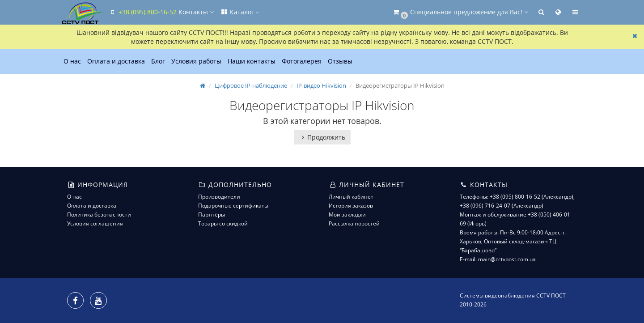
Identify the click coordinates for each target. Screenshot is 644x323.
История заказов (351, 206)
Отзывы (340, 61)
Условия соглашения (95, 223)
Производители (219, 197)
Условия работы (196, 61)
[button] (460, 12)
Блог (158, 61)
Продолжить (322, 137)
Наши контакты (252, 61)
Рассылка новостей (354, 223)
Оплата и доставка (116, 61)
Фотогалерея (302, 61)
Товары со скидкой (223, 223)
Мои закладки (347, 215)
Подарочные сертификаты (233, 206)
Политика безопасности (99, 215)
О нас (72, 61)
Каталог (240, 12)
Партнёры (212, 215)
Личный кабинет (351, 197)
